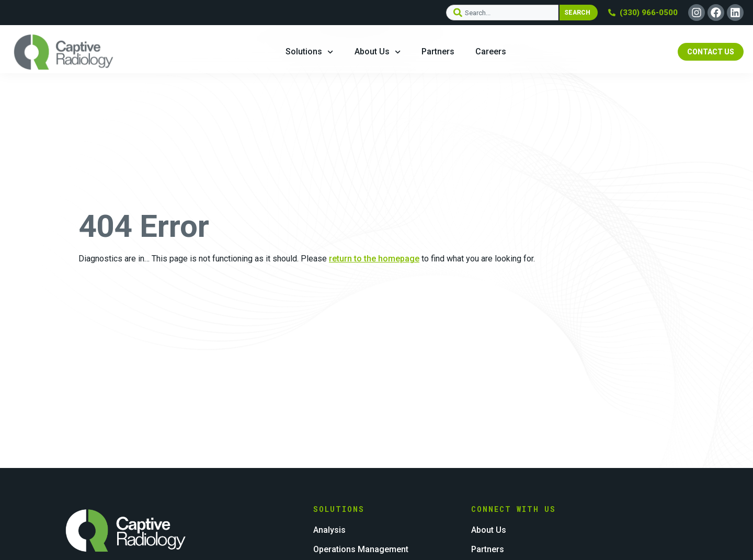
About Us (378, 52)
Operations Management (361, 544)
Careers (491, 52)
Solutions (309, 52)
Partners (438, 52)
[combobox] (502, 13)
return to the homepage (374, 259)
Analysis (329, 528)
